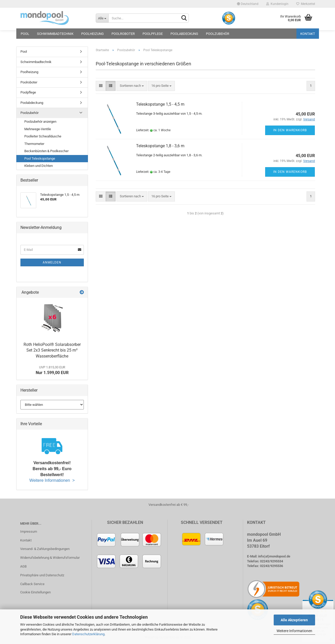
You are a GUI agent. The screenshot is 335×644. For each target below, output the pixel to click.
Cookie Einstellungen (35, 592)
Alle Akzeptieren (294, 620)
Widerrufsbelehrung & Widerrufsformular (50, 558)
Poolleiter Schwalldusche (43, 136)
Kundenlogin (277, 4)
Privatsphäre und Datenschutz (42, 575)
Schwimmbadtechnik (55, 34)
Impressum (29, 532)
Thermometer (34, 144)
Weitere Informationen (294, 631)
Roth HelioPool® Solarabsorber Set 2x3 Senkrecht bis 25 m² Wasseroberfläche (52, 350)
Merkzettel (306, 4)
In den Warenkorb (290, 130)
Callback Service (32, 584)
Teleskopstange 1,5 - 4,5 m (160, 104)
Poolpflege (153, 34)
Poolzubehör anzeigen (40, 122)
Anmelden (52, 262)
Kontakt (308, 34)
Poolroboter (123, 34)
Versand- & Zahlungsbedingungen (45, 549)
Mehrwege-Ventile (38, 129)
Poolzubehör (218, 34)
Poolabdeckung (184, 34)
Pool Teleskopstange (40, 158)
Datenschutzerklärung (88, 634)
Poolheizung (92, 34)
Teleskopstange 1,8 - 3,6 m (160, 146)
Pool (25, 34)
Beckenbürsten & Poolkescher (46, 151)
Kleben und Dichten (39, 166)
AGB (23, 566)
